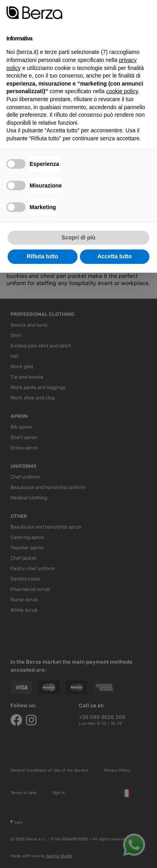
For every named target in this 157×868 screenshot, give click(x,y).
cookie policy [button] (122, 91)
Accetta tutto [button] (115, 256)
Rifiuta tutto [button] (43, 256)
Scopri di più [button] (78, 237)
